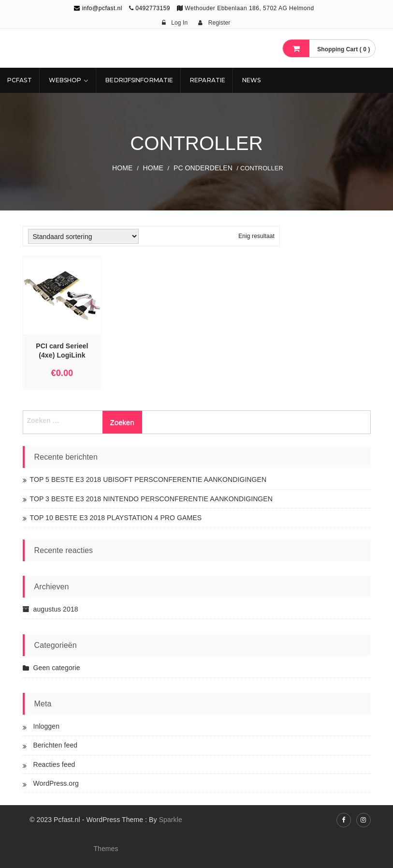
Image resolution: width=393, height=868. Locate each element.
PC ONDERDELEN (203, 168)
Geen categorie (57, 668)
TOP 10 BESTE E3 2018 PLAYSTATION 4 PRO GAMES (116, 518)
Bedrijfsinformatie (139, 80)
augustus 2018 (56, 609)
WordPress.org (56, 783)
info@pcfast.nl (98, 8)
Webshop (65, 80)
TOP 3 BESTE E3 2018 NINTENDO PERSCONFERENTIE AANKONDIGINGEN (152, 499)
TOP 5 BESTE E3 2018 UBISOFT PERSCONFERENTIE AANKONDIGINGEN (148, 479)
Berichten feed (56, 745)
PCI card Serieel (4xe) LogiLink (62, 351)
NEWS (251, 80)
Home (122, 168)
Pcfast (20, 80)
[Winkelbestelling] (83, 236)
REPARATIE (208, 80)
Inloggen (47, 726)
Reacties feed (54, 764)
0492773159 (153, 8)
